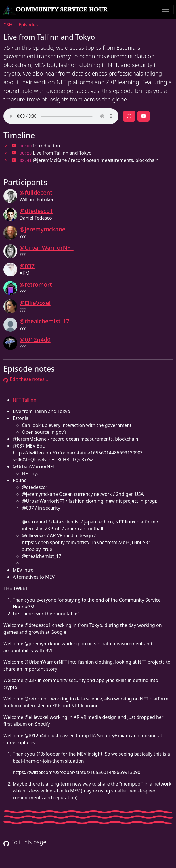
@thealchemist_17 (45, 321)
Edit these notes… (26, 379)
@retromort (36, 284)
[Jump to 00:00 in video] (14, 146)
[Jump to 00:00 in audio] (6, 146)
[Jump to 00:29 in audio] (6, 153)
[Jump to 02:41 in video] (14, 160)
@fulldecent (36, 192)
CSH (8, 25)
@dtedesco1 (36, 211)
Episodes (28, 25)
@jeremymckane (42, 229)
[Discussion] (129, 116)
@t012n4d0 (35, 340)
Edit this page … (28, 842)
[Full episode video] (144, 116)
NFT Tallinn (24, 400)
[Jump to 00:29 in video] (14, 153)
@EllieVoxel (35, 303)
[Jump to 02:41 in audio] (6, 160)
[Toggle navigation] (166, 9)
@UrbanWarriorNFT (47, 248)
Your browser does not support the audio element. (61, 116)
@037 (27, 266)
